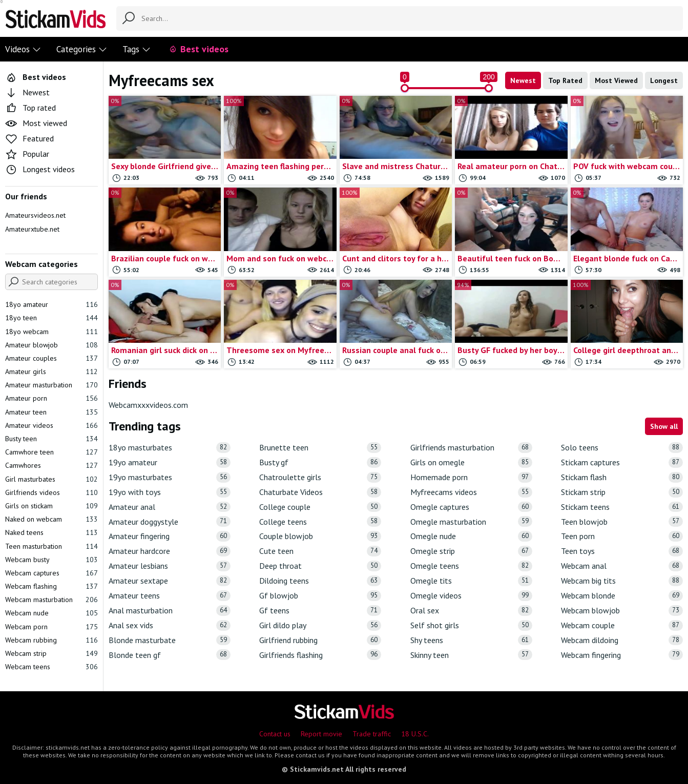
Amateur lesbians (170, 566)
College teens (320, 521)
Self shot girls (471, 625)
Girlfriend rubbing (320, 640)
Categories (82, 49)
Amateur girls (51, 372)
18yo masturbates (170, 448)
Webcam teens (51, 667)
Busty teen (51, 439)
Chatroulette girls (320, 477)
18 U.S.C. (415, 734)
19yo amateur (170, 462)
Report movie (321, 734)
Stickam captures (622, 462)
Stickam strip (622, 492)
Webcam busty (51, 560)
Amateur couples (51, 358)
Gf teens (320, 611)
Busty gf (320, 462)
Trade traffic (372, 734)
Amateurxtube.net (32, 229)
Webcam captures (51, 573)
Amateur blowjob (51, 345)
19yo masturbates (170, 477)
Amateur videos (51, 425)
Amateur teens (170, 596)
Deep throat (320, 566)
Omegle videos (471, 596)
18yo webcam (51, 332)
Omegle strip (471, 551)
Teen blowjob (622, 521)
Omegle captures (471, 507)
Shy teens (471, 640)
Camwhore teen (51, 452)
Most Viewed (616, 80)
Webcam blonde (622, 596)
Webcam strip (51, 653)
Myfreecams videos (471, 492)
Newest (523, 80)
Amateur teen (51, 412)
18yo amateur (51, 304)
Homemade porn (471, 477)
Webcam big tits (622, 581)
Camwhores (51, 465)
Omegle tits (471, 581)
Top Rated (565, 80)
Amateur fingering (170, 536)
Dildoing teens (320, 581)
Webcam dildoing (622, 640)
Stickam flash (622, 477)
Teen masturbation (51, 546)
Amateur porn (51, 398)
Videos (23, 49)
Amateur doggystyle (170, 521)
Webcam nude (51, 613)
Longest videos (40, 169)
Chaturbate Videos (320, 492)
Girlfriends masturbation (471, 448)
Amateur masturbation (51, 385)
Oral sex (471, 611)
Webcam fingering (622, 655)
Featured (29, 138)
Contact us (275, 734)
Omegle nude (471, 536)
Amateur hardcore (170, 551)
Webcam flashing (51, 586)
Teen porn (622, 536)
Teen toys (622, 551)
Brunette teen (320, 448)
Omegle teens (471, 566)
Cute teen (320, 551)
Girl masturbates (51, 479)
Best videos (199, 49)
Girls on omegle (471, 462)
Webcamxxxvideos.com (148, 405)
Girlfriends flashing (320, 655)
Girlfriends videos (51, 492)
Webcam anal (622, 566)
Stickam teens (622, 507)
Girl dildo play (320, 625)
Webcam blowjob (622, 611)
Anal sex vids (170, 625)
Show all (664, 426)
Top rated (30, 108)
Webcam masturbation (51, 600)
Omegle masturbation (471, 521)
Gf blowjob (320, 596)
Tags (137, 49)
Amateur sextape (170, 581)
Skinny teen (471, 655)
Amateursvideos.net (35, 215)
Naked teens (51, 532)
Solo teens (622, 448)
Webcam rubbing (51, 640)
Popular (27, 154)
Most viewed (36, 123)
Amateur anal (170, 507)
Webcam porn (51, 627)
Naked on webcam (51, 519)
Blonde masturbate (170, 640)
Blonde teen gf (170, 655)
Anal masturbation (170, 611)
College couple (320, 507)
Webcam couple (622, 625)
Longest (664, 80)
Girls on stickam (51, 506)
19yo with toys (170, 492)
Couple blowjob (320, 536)
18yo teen (51, 318)
